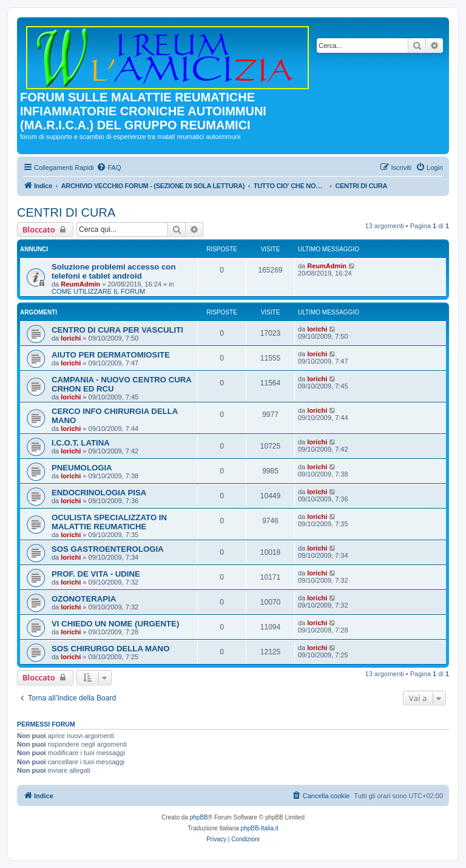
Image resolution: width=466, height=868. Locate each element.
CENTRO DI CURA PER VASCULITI (117, 330)
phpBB (199, 817)
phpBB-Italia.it (260, 828)
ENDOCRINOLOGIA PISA (99, 493)
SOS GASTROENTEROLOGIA (108, 549)
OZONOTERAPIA (84, 599)
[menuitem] (109, 168)
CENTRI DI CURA (66, 212)
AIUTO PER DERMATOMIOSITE (111, 355)
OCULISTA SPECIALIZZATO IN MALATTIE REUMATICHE (109, 522)
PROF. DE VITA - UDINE (96, 574)
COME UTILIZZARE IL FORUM (98, 291)
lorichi (71, 338)
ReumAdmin (80, 284)
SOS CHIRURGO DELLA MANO (110, 649)
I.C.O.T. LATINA (81, 443)
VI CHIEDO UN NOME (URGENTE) (115, 624)
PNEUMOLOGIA (82, 468)
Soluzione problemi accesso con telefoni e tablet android (113, 271)
